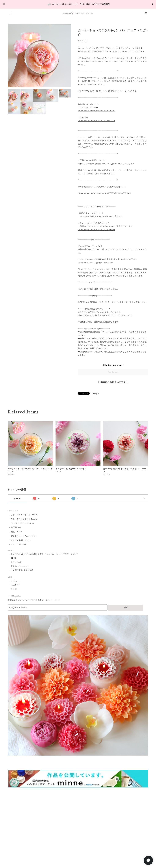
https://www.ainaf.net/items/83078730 (97, 111)
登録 (126, 607)
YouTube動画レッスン (21, 540)
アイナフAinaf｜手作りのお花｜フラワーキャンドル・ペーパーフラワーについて (44, 554)
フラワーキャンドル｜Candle (24, 515)
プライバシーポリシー (20, 566)
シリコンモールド (19, 544)
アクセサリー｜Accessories (24, 536)
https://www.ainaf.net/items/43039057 (97, 230)
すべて (17, 498)
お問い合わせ (16, 562)
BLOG (14, 558)
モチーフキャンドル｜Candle (24, 519)
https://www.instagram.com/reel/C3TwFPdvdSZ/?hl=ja (104, 193)
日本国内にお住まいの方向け (113, 382)
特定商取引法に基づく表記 (22, 570)
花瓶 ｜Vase (16, 532)
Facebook (15, 585)
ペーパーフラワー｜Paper (22, 523)
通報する (96, 394)
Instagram (16, 581)
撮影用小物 (16, 527)
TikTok (14, 589)
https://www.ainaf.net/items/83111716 (97, 121)
